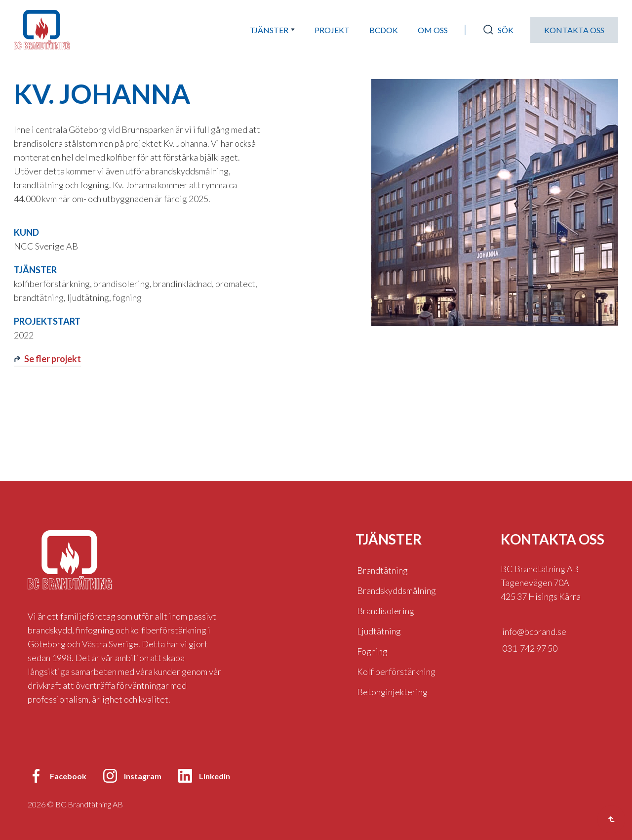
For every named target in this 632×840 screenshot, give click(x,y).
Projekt (332, 30)
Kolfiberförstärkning (396, 672)
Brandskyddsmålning (396, 590)
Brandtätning (382, 570)
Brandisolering (386, 611)
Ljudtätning (379, 631)
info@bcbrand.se (534, 631)
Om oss (433, 30)
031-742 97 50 (530, 648)
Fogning (372, 651)
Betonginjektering (392, 692)
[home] (42, 30)
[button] (272, 30)
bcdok (384, 30)
